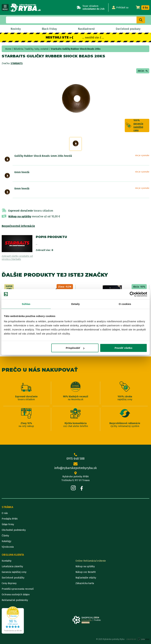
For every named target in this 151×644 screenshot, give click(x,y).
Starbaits (17, 63)
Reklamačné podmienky (15, 600)
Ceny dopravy (9, 583)
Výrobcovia (8, 547)
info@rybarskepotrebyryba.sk (75, 466)
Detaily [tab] (75, 304)
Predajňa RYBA (10, 519)
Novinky (16, 29)
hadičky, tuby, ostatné (37, 49)
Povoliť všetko (123, 348)
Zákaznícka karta (85, 583)
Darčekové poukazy (128, 29)
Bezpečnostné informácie (18, 226)
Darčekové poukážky (13, 578)
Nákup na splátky (20, 216)
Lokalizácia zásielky (12, 566)
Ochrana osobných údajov (16, 595)
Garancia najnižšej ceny (14, 572)
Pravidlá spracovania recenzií (18, 589)
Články (5, 536)
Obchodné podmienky (14, 530)
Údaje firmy (8, 524)
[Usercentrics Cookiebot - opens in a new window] (132, 294)
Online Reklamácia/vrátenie (91, 561)
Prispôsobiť (75, 348)
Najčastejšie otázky (86, 578)
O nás (5, 513)
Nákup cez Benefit (86, 572)
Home (8, 49)
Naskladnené (86, 29)
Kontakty (7, 561)
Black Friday (49, 29)
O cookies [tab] (125, 304)
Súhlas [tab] (26, 304)
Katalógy (6, 541)
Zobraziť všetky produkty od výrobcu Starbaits (17, 258)
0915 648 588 (75, 457)
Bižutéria (18, 49)
